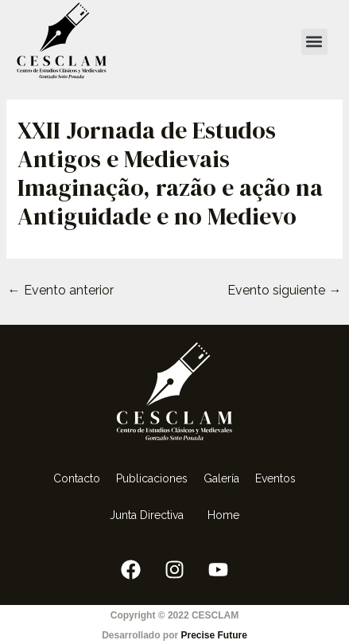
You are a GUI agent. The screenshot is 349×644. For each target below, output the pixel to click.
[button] (314, 42)
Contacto (77, 478)
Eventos (275, 478)
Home (223, 515)
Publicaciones (152, 478)
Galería (221, 478)
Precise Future (213, 635)
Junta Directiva (151, 515)
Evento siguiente (284, 290)
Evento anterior (61, 290)
